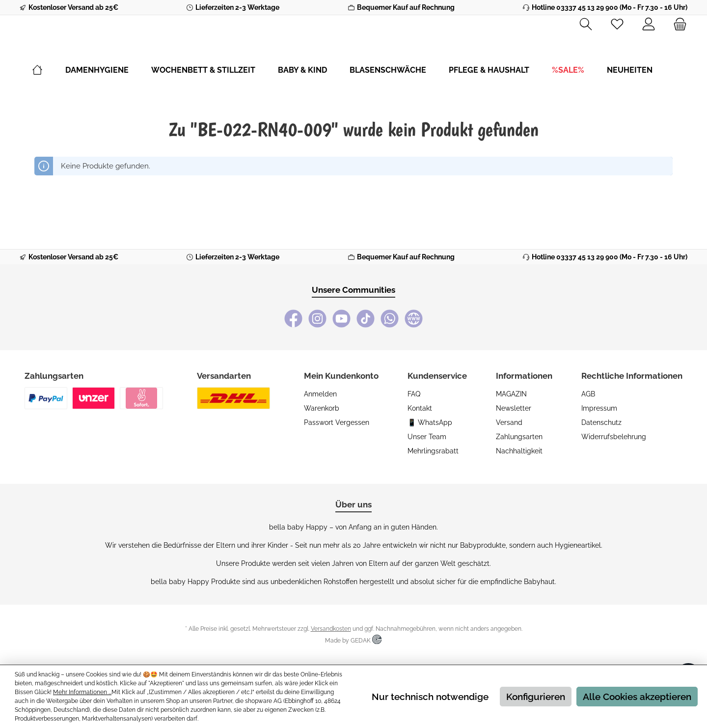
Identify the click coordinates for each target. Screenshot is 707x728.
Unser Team (427, 437)
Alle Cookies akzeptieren (637, 697)
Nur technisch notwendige (430, 697)
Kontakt (420, 408)
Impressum (599, 408)
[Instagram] (317, 319)
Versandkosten (331, 629)
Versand (509, 422)
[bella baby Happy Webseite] (414, 319)
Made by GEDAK (353, 641)
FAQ (414, 394)
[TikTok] (366, 319)
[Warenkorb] (677, 25)
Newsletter (514, 408)
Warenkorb (322, 408)
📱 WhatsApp (430, 422)
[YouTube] (341, 319)
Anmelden (320, 394)
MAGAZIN (511, 394)
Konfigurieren (536, 697)
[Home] (49, 97)
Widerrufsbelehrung (614, 437)
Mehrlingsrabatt (433, 451)
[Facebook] (293, 319)
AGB (588, 394)
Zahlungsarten (519, 437)
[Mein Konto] (649, 25)
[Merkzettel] (617, 25)
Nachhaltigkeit (519, 451)
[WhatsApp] (390, 319)
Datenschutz (601, 422)
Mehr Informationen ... (82, 692)
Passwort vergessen (337, 422)
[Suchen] (586, 25)
